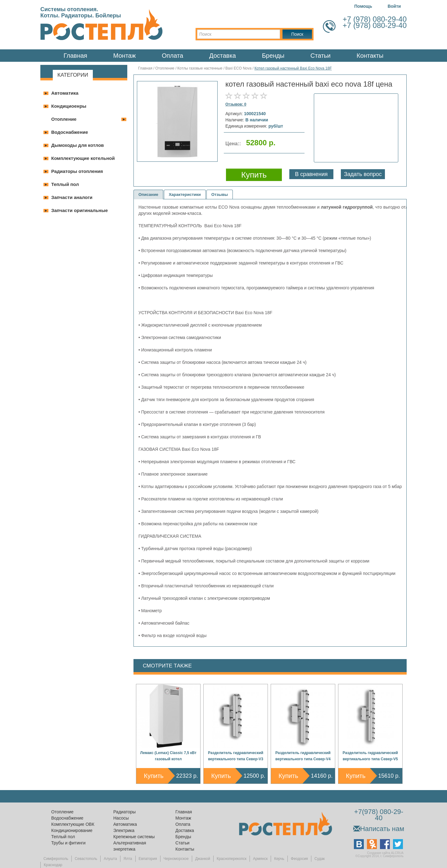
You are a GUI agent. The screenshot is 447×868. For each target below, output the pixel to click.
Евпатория (148, 859)
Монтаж (125, 56)
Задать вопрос (363, 174)
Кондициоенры (69, 106)
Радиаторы (124, 812)
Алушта (110, 859)
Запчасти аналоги (72, 197)
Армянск (260, 859)
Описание (148, 194)
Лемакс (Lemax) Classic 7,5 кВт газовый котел (168, 756)
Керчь (279, 859)
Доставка (223, 56)
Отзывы (220, 194)
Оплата (172, 56)
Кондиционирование (72, 830)
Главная (75, 56)
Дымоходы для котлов (78, 145)
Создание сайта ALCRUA (385, 853)
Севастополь (86, 859)
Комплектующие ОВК (73, 824)
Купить (154, 776)
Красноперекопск (232, 859)
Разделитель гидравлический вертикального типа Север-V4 (303, 756)
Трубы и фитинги (68, 843)
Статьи (321, 56)
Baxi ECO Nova (238, 68)
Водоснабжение (70, 132)
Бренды (273, 56)
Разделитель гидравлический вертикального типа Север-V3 (236, 756)
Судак (320, 859)
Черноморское (176, 859)
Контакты (370, 56)
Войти (394, 6)
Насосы (121, 818)
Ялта (128, 859)
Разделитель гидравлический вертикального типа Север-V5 (370, 756)
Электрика (124, 830)
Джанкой (203, 859)
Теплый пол (65, 184)
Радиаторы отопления (77, 171)
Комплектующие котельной (83, 158)
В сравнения (311, 174)
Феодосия (299, 859)
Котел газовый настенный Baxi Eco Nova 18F (293, 68)
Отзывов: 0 (236, 104)
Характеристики (185, 194)
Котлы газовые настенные (200, 68)
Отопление (64, 119)
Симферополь (56, 859)
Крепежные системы (134, 837)
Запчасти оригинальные (79, 210)
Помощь (363, 6)
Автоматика (65, 93)
